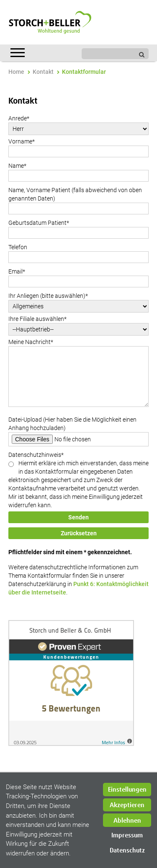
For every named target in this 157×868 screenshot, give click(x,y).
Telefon (18, 247)
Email (17, 271)
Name (17, 166)
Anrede (19, 118)
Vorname (22, 141)
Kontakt (43, 72)
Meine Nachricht (31, 342)
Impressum (127, 835)
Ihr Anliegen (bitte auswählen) (48, 296)
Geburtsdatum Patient (39, 223)
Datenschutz (127, 851)
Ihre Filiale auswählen (37, 319)
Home (16, 72)
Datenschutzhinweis (36, 455)
